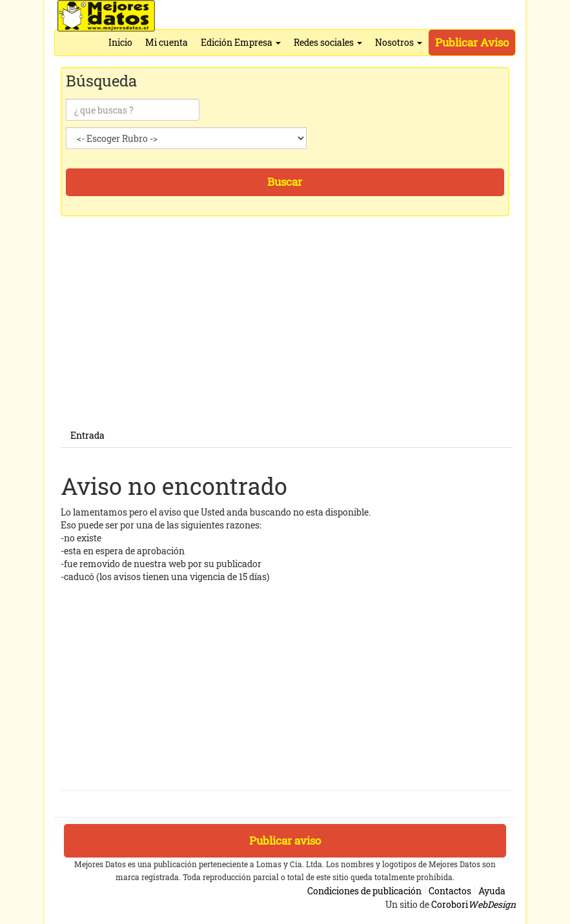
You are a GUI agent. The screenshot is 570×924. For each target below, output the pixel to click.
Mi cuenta (167, 42)
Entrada (87, 435)
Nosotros (399, 42)
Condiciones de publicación (364, 891)
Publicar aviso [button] (285, 840)
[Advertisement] (287, 334)
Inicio (120, 42)
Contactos (450, 891)
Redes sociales (328, 42)
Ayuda (492, 891)
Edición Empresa (241, 42)
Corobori (473, 904)
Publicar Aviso (472, 42)
